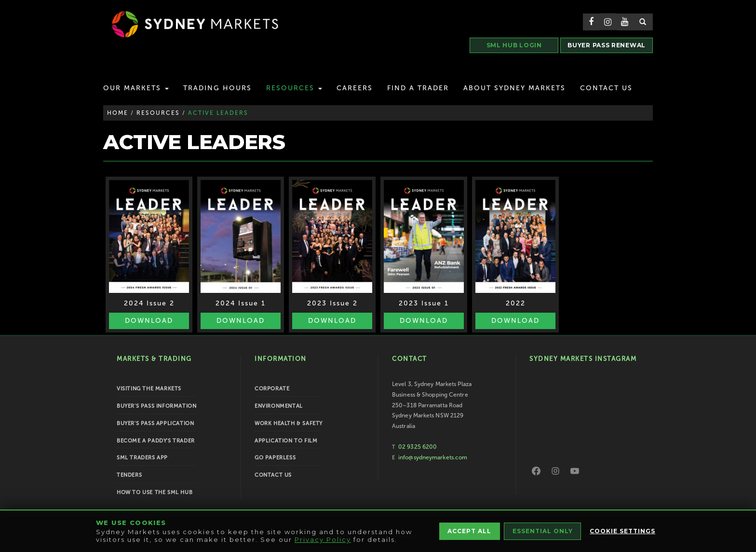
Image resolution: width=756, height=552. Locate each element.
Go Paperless (275, 458)
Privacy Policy (323, 539)
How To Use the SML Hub (155, 492)
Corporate (272, 389)
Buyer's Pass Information (156, 406)
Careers (355, 88)
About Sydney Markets (514, 88)
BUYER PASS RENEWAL (607, 45)
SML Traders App (142, 458)
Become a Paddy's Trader (156, 441)
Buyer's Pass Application (155, 423)
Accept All (468, 531)
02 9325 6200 (418, 447)
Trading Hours (217, 88)
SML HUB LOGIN (514, 45)
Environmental (279, 406)
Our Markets (136, 88)
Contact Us (606, 88)
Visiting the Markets (149, 389)
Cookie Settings (623, 531)
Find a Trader (418, 88)
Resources (294, 88)
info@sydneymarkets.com (433, 457)
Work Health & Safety (289, 423)
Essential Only (543, 531)
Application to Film (286, 441)
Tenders (129, 475)
